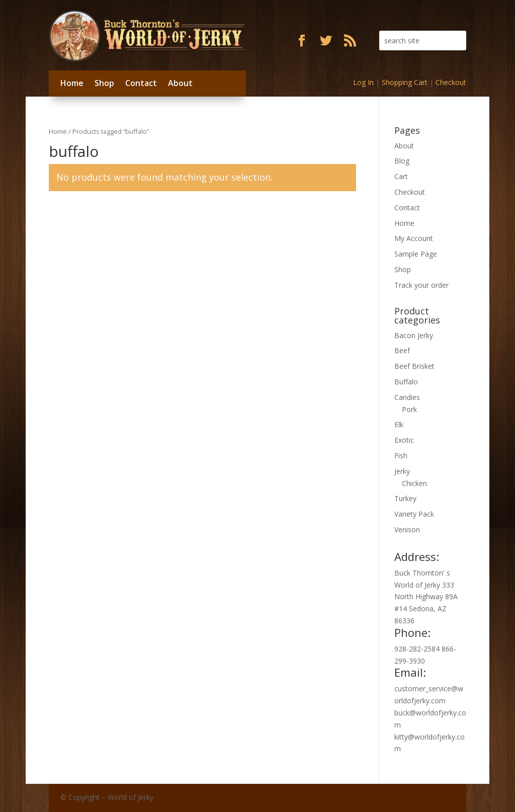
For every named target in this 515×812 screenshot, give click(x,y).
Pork (409, 409)
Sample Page (416, 254)
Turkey (405, 498)
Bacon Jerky (414, 335)
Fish (401, 456)
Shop (104, 83)
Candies (407, 397)
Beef (402, 350)
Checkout (451, 82)
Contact (141, 83)
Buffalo (406, 382)
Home (72, 83)
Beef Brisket (414, 366)
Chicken (414, 483)
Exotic (404, 440)
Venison (407, 530)
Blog (402, 161)
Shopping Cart (405, 82)
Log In (363, 82)
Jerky (402, 471)
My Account (414, 238)
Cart (401, 176)
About (180, 83)
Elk (399, 424)
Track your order (421, 285)
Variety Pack (414, 514)
